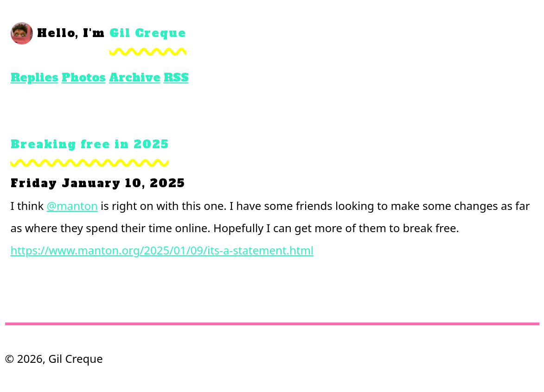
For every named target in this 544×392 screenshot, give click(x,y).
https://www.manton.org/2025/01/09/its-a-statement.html (162, 250)
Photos (84, 78)
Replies (35, 78)
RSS (176, 78)
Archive (135, 78)
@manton (72, 205)
